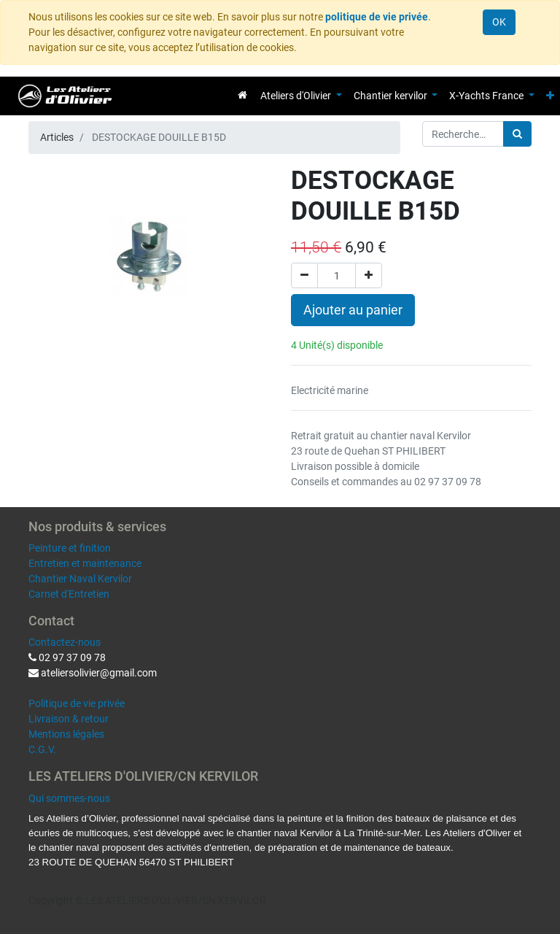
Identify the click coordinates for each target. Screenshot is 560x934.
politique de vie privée (377, 17)
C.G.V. (42, 749)
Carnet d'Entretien (69, 594)
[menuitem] (242, 95)
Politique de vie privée (77, 703)
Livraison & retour (69, 719)
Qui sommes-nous (69, 798)
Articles (57, 137)
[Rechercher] (517, 134)
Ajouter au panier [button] (353, 310)
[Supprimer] (304, 275)
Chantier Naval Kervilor (80, 579)
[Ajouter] (369, 275)
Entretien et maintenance (85, 563)
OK (499, 22)
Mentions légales (66, 734)
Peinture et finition (70, 548)
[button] (550, 96)
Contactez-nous (65, 642)
